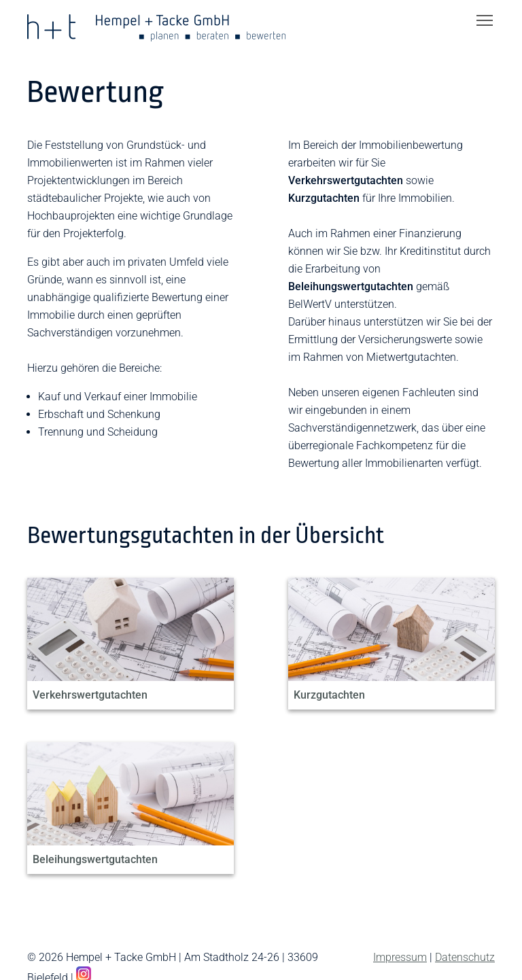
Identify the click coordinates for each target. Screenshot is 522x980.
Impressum (400, 957)
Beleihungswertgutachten (95, 859)
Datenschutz (465, 957)
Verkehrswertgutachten (90, 695)
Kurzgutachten (329, 695)
